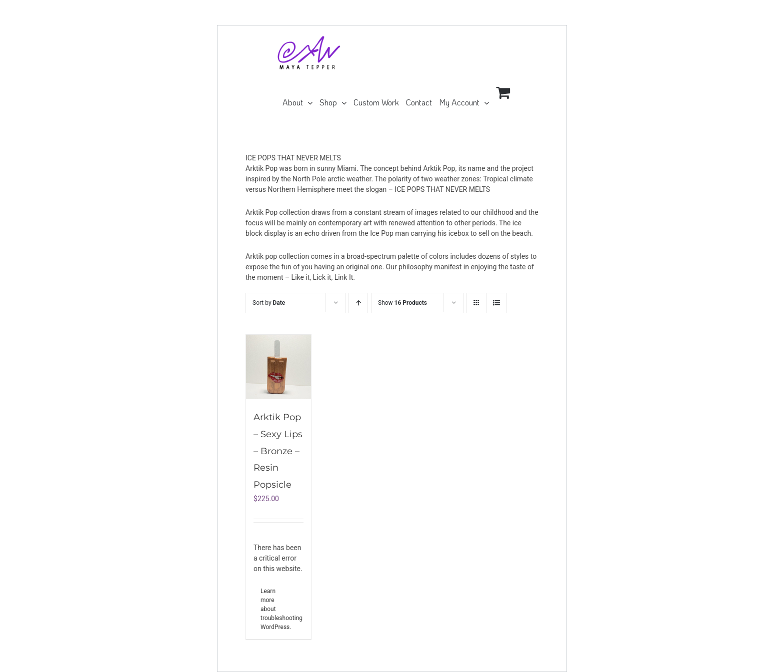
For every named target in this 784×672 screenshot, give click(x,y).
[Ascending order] (358, 303)
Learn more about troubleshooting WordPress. (269, 609)
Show (402, 303)
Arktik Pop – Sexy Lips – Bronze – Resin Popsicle (278, 451)
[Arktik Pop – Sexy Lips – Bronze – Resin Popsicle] (278, 367)
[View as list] (496, 303)
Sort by (269, 303)
